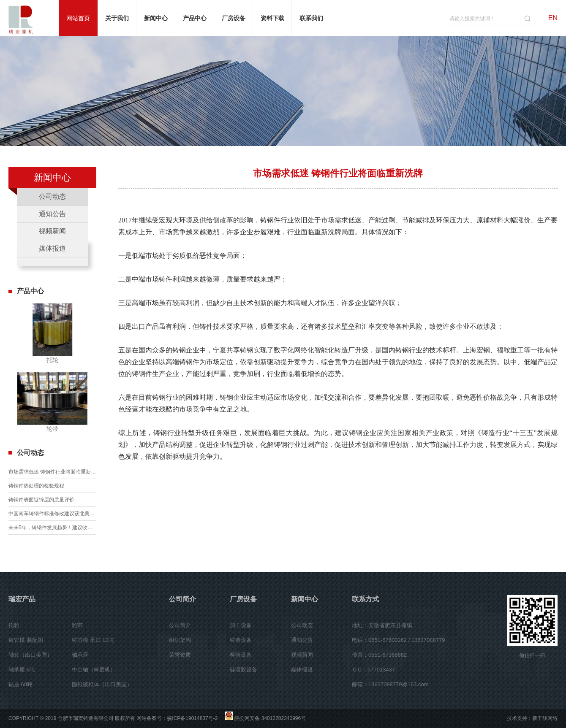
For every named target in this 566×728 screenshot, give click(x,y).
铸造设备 (241, 640)
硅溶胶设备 (244, 670)
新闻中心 (305, 599)
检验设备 (241, 655)
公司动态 (52, 196)
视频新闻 (52, 231)
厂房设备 (243, 599)
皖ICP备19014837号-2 (192, 718)
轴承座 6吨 (22, 670)
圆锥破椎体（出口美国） (102, 684)
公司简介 (182, 599)
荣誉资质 (180, 655)
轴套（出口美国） (30, 655)
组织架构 (180, 640)
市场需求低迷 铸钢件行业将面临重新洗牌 (52, 472)
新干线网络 (545, 718)
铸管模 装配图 (26, 640)
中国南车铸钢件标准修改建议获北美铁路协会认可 (52, 514)
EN (553, 18)
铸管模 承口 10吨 (93, 640)
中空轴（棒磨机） (94, 670)
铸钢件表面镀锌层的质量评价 (41, 500)
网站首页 (78, 18)
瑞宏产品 (22, 599)
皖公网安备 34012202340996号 (270, 718)
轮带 (77, 625)
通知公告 (52, 214)
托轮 (14, 625)
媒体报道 (52, 248)
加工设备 (241, 625)
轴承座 (80, 655)
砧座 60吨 (20, 684)
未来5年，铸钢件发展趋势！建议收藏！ (52, 528)
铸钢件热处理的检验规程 (36, 486)
